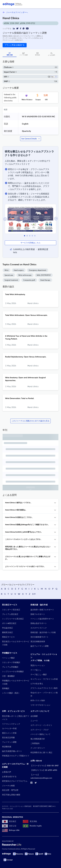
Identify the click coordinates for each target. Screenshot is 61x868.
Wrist (7, 270)
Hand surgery (19, 270)
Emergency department (38, 270)
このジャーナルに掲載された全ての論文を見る (30, 421)
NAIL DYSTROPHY (44, 275)
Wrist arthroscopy (25, 275)
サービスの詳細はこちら (30, 243)
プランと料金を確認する (15, 45)
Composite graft (29, 280)
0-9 (34, 594)
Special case (9, 275)
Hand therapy (45, 280)
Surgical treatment (11, 280)
